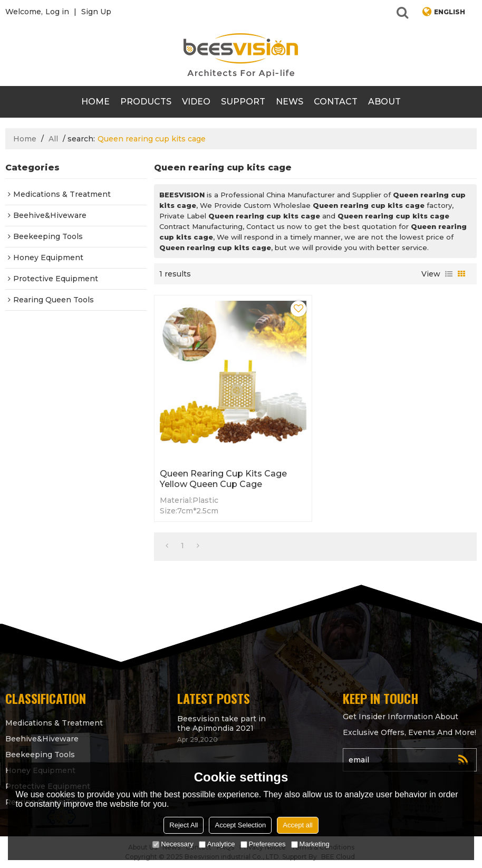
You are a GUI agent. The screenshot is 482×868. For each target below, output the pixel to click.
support (243, 102)
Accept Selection (240, 825)
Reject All (184, 825)
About (384, 102)
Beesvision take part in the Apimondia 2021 (221, 723)
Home (95, 102)
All (53, 139)
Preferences (263, 844)
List (449, 274)
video (196, 102)
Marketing (310, 844)
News (290, 102)
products (146, 102)
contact (336, 102)
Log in (57, 12)
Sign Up (96, 12)
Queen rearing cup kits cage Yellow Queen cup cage (223, 479)
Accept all (297, 825)
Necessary (173, 844)
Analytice (217, 844)
